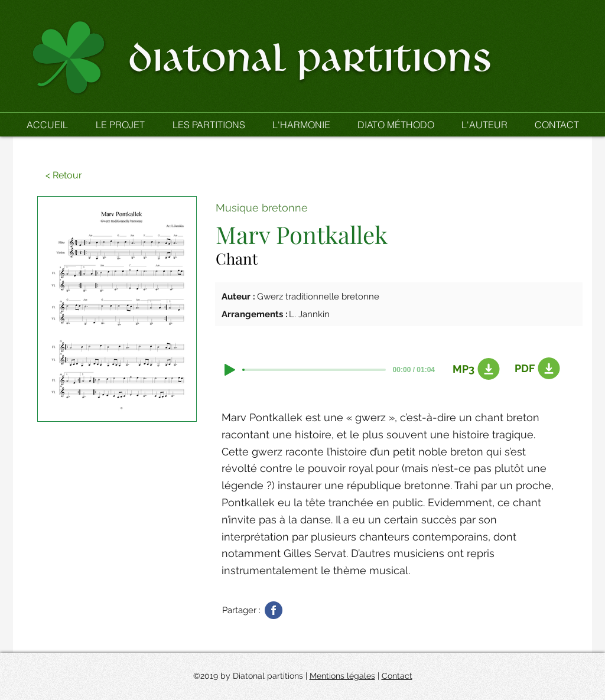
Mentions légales (342, 676)
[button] (208, 125)
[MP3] (473, 369)
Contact (397, 676)
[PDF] (535, 369)
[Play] (230, 370)
